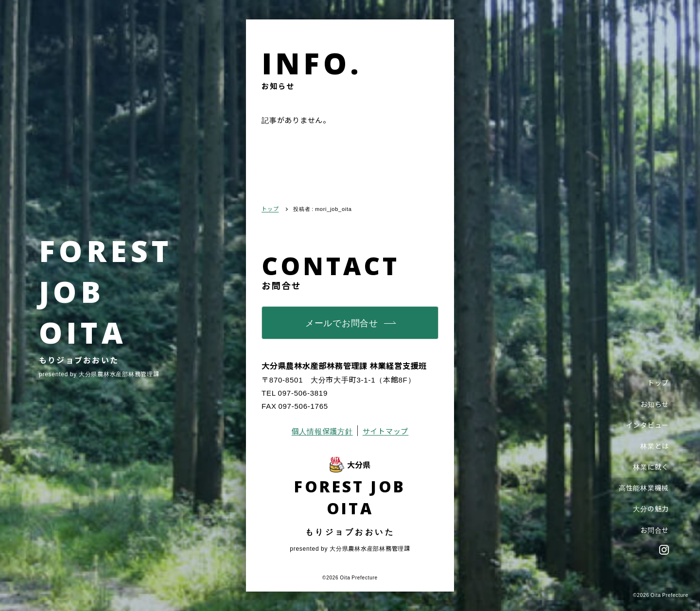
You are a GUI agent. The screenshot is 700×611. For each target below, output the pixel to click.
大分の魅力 (651, 508)
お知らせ (655, 404)
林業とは (655, 446)
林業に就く (651, 467)
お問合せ (655, 530)
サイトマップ (386, 431)
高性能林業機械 (644, 488)
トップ (658, 383)
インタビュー (648, 425)
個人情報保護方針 (322, 431)
